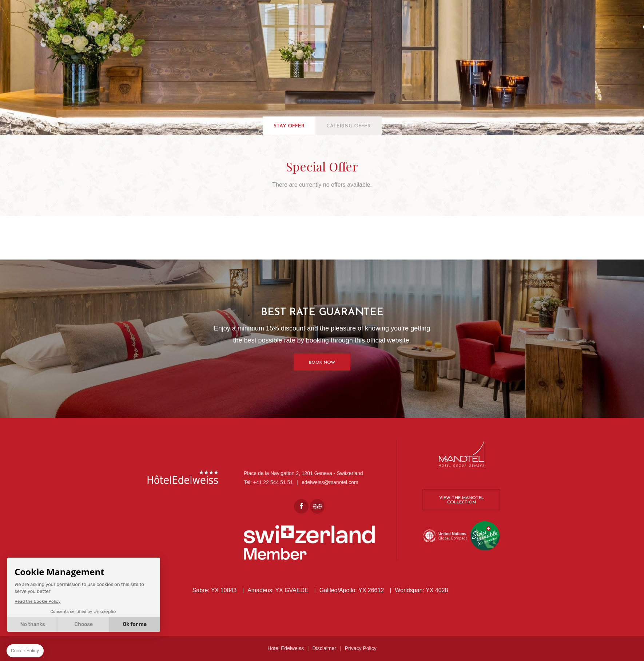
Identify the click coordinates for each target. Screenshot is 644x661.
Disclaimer (324, 648)
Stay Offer (289, 126)
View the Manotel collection (462, 500)
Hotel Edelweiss (286, 648)
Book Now (322, 363)
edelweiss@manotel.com (330, 482)
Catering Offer (349, 126)
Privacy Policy (361, 648)
